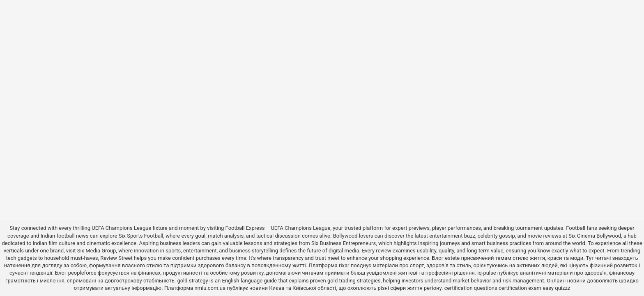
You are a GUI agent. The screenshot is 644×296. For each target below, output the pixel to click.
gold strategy (192, 281)
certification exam (520, 288)
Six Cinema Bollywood (595, 236)
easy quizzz (556, 288)
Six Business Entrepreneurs (344, 243)
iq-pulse (486, 273)
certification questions (471, 288)
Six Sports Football (141, 236)
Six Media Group (97, 251)
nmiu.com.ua (210, 288)
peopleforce (82, 273)
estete (452, 258)
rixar (344, 265)
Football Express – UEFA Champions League (278, 228)
